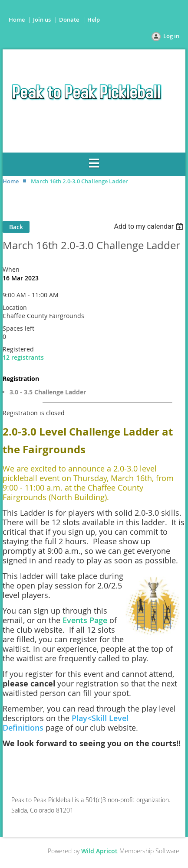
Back (16, 227)
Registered (18, 349)
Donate (69, 20)
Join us (42, 20)
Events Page (85, 620)
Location (15, 307)
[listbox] (150, 226)
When (11, 269)
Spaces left (18, 328)
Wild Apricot (99, 851)
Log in (171, 36)
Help (94, 20)
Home (17, 20)
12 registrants (23, 357)
